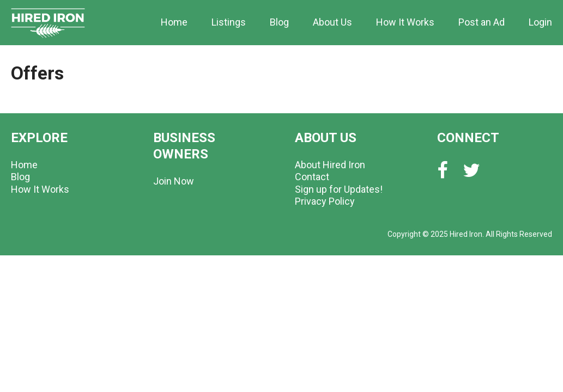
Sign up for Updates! (339, 189)
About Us (332, 22)
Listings (229, 22)
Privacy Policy (325, 201)
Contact (312, 177)
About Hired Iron (330, 165)
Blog (279, 22)
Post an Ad (482, 22)
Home (174, 22)
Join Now (174, 181)
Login (540, 22)
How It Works (405, 22)
